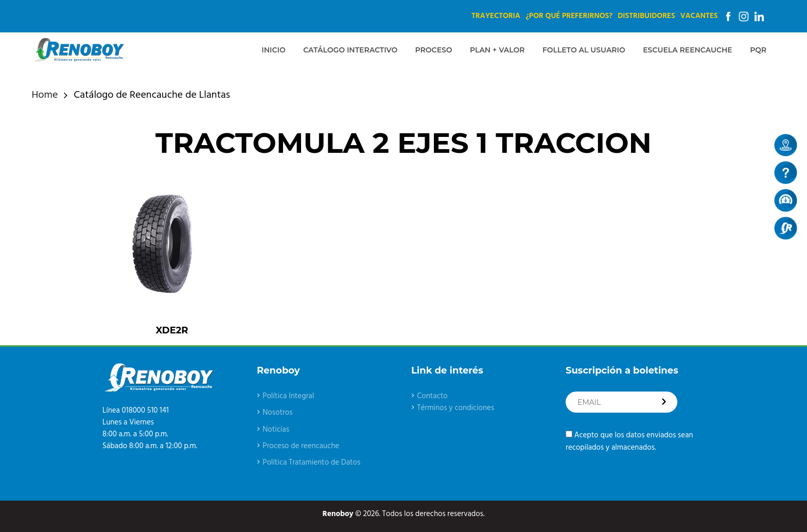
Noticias (276, 430)
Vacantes (699, 16)
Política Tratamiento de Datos (311, 463)
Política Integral (288, 396)
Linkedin (759, 16)
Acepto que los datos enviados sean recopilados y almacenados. (629, 441)
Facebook (728, 16)
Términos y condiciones (455, 408)
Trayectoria (496, 16)
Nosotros (277, 413)
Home (45, 95)
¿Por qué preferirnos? (569, 16)
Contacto (432, 396)
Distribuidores (646, 16)
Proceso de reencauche (301, 446)
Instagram (744, 16)
